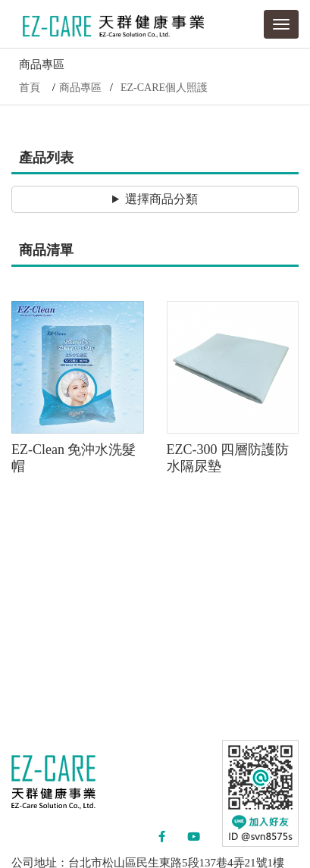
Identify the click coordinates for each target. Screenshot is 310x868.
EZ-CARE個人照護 (164, 88)
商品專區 (80, 88)
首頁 (30, 88)
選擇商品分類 (161, 199)
